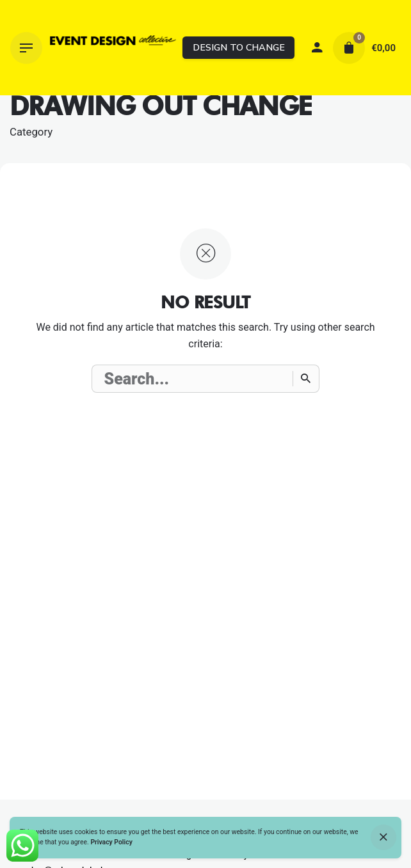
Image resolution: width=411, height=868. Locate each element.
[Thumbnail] (113, 48)
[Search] (306, 379)
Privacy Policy (111, 842)
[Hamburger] (26, 48)
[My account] (317, 48)
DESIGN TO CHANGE (239, 47)
